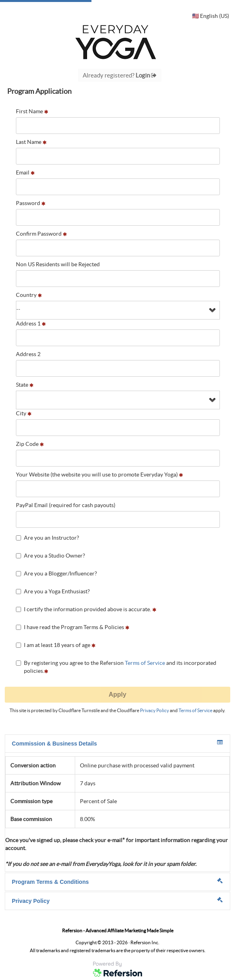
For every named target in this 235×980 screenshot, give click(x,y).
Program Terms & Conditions (117, 881)
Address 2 (28, 354)
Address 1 (31, 323)
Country (29, 295)
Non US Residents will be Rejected (58, 264)
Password (31, 203)
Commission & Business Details (117, 743)
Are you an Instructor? (48, 538)
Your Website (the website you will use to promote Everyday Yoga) (99, 475)
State (25, 385)
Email (25, 172)
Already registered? (120, 75)
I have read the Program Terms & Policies (73, 627)
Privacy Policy (154, 710)
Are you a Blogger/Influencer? (56, 573)
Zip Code (30, 444)
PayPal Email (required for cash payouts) (66, 505)
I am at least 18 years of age (56, 645)
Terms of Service (145, 663)
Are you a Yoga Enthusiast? (53, 591)
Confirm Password (41, 234)
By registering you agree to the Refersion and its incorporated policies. (116, 667)
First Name (32, 111)
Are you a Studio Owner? (50, 556)
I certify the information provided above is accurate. (86, 609)
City (24, 413)
